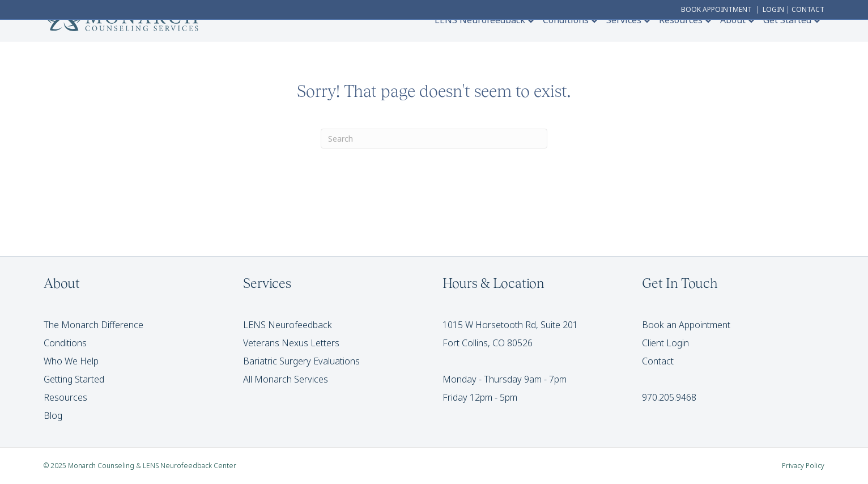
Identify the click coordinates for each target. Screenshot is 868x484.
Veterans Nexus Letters (291, 343)
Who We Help (71, 361)
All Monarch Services (286, 379)
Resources (681, 20)
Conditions (566, 20)
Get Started (787, 20)
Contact (658, 361)
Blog (53, 415)
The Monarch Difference (93, 325)
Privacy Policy (803, 466)
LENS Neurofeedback (480, 20)
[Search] (434, 139)
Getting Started (74, 379)
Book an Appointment (686, 325)
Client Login (665, 343)
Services (624, 20)
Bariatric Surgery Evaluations (301, 361)
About (733, 20)
